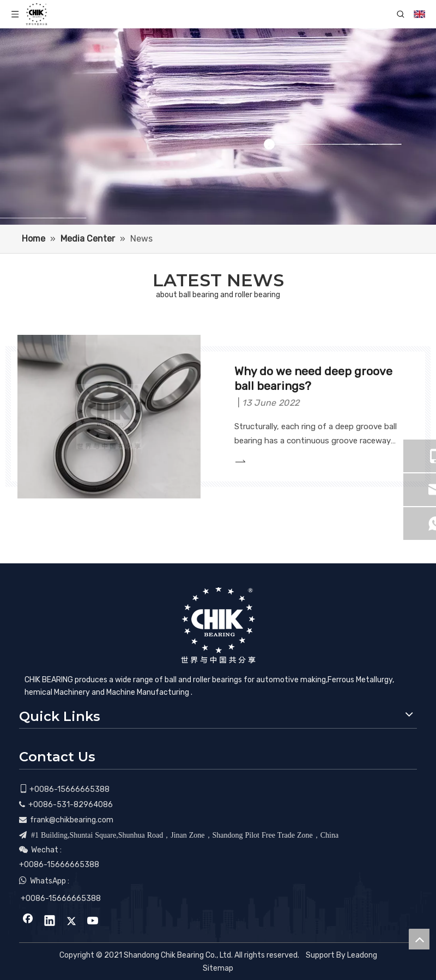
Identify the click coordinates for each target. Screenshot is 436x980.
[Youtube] (93, 922)
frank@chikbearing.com (72, 820)
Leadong (362, 955)
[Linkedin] (50, 922)
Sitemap (218, 968)
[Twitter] (71, 922)
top (419, 939)
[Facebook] (28, 922)
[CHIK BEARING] (218, 625)
